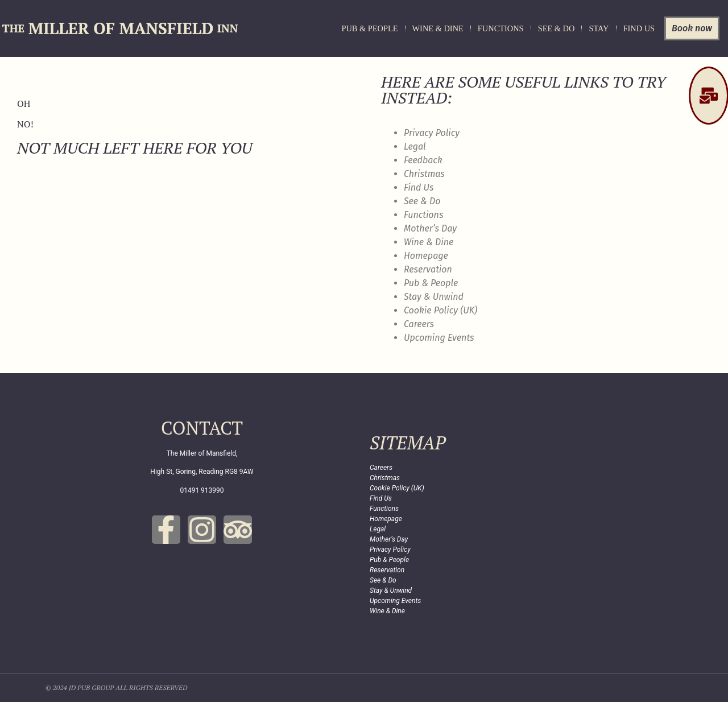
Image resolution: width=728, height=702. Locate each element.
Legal (415, 146)
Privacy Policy (432, 133)
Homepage (426, 256)
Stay (599, 28)
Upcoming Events (439, 338)
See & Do (557, 28)
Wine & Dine (438, 28)
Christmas (424, 174)
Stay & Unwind (434, 297)
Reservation (428, 269)
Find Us (639, 28)
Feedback (423, 160)
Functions (501, 28)
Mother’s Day (430, 228)
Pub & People (369, 28)
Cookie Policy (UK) (440, 310)
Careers (419, 324)
